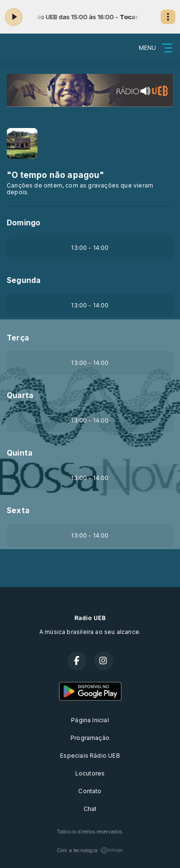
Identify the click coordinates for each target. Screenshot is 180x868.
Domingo (24, 223)
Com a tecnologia (90, 850)
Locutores (90, 773)
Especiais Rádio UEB (90, 756)
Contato (90, 791)
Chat (90, 809)
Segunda (24, 280)
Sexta (18, 510)
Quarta (20, 395)
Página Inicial (90, 720)
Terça (18, 338)
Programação (90, 738)
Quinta (19, 453)
